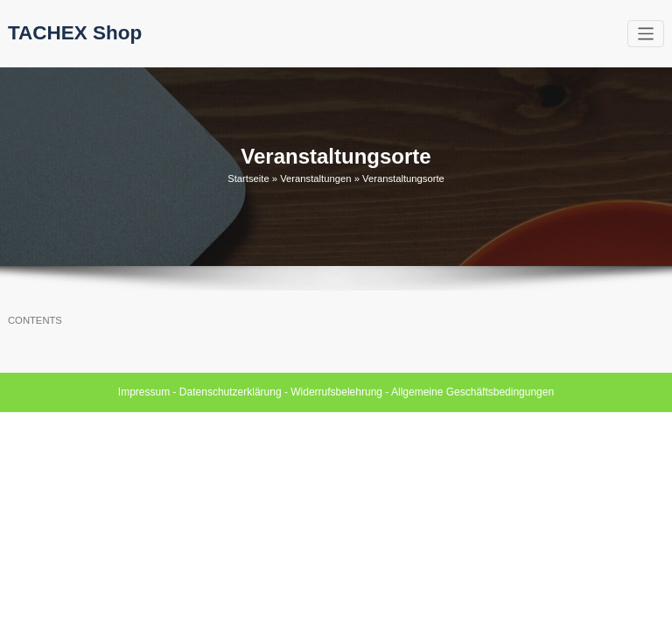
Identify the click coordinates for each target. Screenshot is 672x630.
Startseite (248, 178)
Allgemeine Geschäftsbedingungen (472, 392)
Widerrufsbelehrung (336, 392)
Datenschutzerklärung (231, 392)
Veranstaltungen (315, 178)
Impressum (144, 392)
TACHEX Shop (75, 33)
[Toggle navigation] (646, 34)
